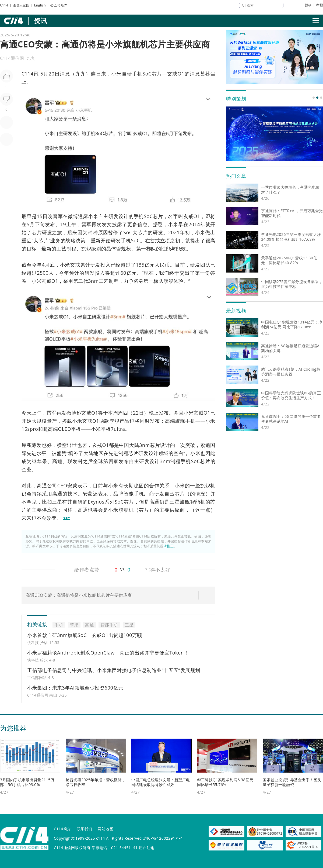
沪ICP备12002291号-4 (163, 838)
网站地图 (106, 829)
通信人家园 (21, 5)
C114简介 (62, 829)
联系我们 (85, 829)
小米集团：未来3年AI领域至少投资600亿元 (75, 688)
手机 (137, 74)
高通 (57, 461)
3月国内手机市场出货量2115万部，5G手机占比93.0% (27, 782)
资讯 (41, 21)
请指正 (169, 546)
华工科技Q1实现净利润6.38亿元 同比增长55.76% (225, 782)
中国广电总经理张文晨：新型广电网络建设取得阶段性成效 (161, 782)
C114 (4, 5)
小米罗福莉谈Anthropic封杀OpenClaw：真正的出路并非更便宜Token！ (108, 653)
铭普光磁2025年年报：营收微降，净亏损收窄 (96, 782)
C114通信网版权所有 (72, 848)
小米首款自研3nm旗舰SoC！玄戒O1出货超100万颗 (85, 635)
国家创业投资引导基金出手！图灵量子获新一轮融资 (292, 782)
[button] (314, 98)
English (40, 5)
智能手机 (134, 494)
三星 (57, 502)
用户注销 (147, 848)
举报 (320, 5)
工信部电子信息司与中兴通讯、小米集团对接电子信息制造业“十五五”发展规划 (114, 670)
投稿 (308, 5)
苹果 (42, 461)
